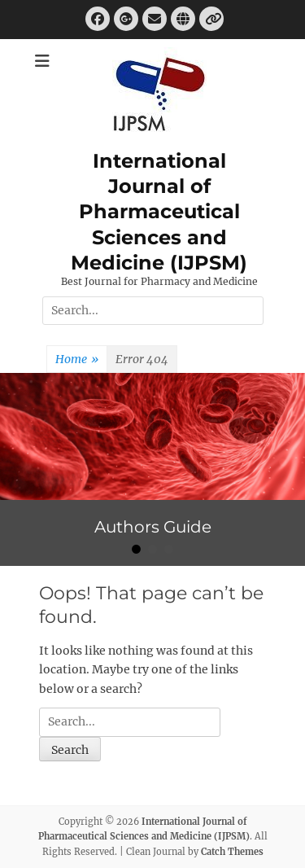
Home (77, 360)
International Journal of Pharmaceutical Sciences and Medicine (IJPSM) (159, 212)
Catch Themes (232, 852)
